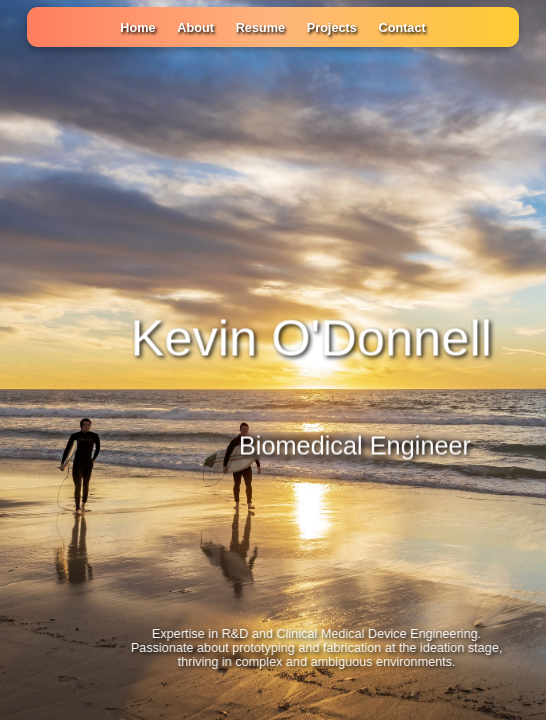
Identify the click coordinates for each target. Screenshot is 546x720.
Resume (260, 28)
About (195, 28)
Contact (402, 28)
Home (137, 28)
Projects (332, 28)
